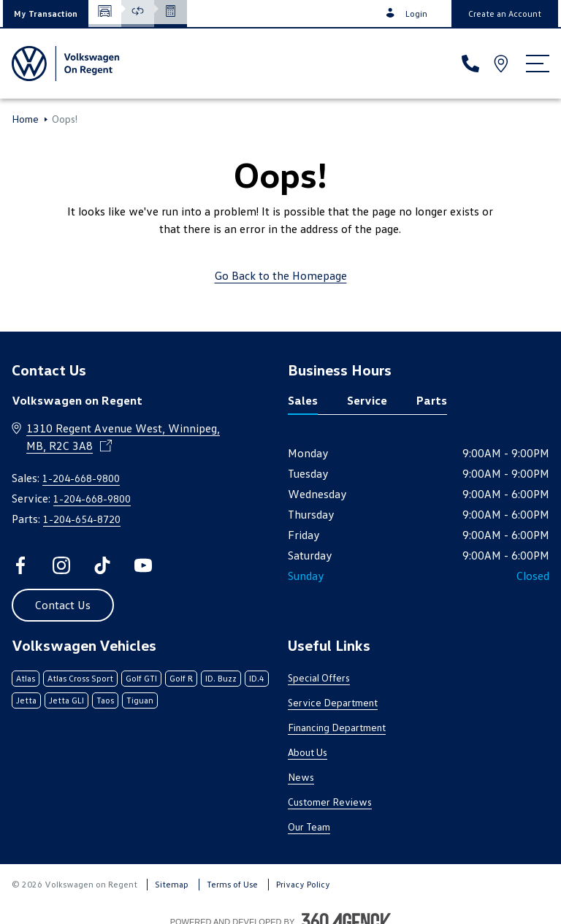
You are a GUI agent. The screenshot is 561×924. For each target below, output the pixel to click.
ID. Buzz (221, 678)
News (301, 777)
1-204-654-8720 (82, 519)
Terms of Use (232, 884)
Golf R (181, 678)
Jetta (26, 700)
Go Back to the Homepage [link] (281, 275)
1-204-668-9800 (81, 478)
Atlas (26, 678)
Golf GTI (141, 678)
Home (25, 119)
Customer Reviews (330, 802)
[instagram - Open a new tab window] (61, 565)
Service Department (333, 702)
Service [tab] (367, 400)
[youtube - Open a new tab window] (143, 565)
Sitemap (172, 884)
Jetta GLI (66, 700)
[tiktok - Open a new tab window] (102, 565)
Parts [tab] (432, 400)
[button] (46, 14)
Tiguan (140, 700)
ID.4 (257, 678)
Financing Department (337, 727)
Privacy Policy (303, 884)
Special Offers (319, 677)
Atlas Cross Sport (80, 678)
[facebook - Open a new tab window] (20, 565)
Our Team (309, 826)
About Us (308, 752)
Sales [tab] (303, 400)
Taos (105, 700)
